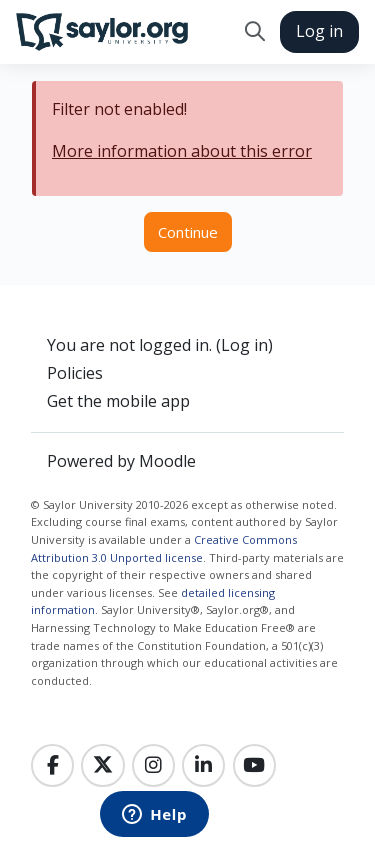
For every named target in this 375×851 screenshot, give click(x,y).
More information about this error (182, 151)
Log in (319, 31)
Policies (75, 373)
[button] (254, 32)
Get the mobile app (118, 401)
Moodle (167, 461)
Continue (188, 232)
